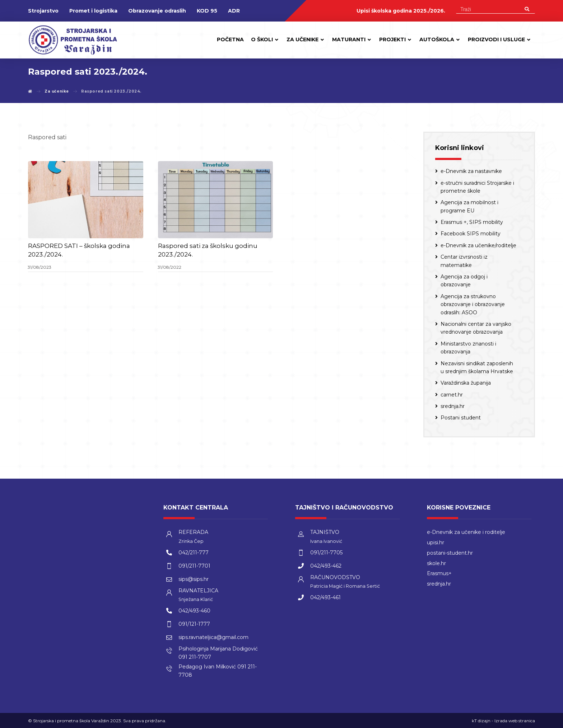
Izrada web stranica (515, 721)
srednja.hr (453, 406)
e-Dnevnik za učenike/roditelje (478, 245)
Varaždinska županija (466, 383)
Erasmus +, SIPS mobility (472, 222)
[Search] (527, 9)
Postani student (461, 418)
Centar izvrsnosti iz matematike (464, 261)
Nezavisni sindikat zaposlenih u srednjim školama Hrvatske (477, 367)
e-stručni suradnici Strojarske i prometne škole (477, 187)
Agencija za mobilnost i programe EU (469, 206)
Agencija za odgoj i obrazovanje (464, 281)
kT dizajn (481, 721)
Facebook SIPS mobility (471, 234)
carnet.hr (452, 395)
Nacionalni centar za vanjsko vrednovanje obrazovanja (476, 328)
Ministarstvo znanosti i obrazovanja (468, 348)
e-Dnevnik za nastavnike (471, 171)
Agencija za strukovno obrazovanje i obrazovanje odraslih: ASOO (473, 304)
